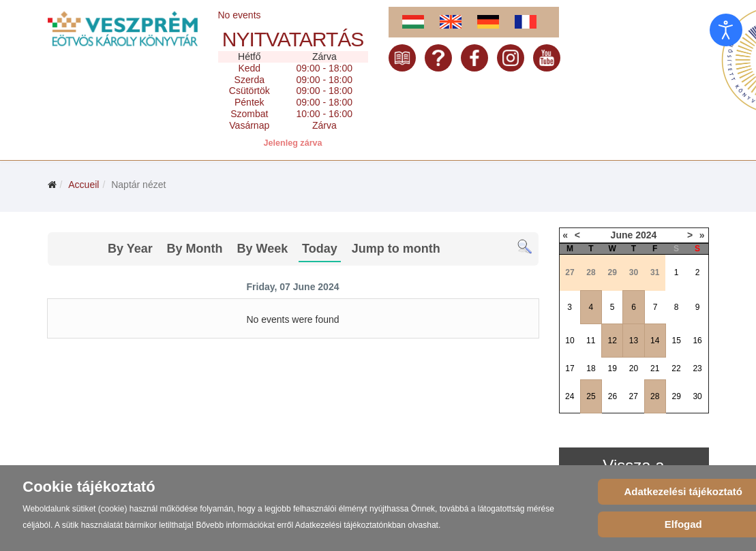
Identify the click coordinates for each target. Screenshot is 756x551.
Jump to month (396, 249)
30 (697, 396)
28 (655, 396)
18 (591, 368)
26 (613, 396)
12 (613, 341)
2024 (646, 235)
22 (676, 368)
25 (591, 396)
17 (570, 368)
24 (570, 396)
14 (655, 341)
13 (634, 341)
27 (634, 396)
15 (677, 341)
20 (634, 368)
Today (320, 249)
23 (697, 368)
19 (613, 368)
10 (570, 341)
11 (591, 341)
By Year (130, 249)
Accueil (84, 185)
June (622, 235)
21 (655, 368)
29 (677, 396)
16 (697, 341)
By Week (262, 249)
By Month (195, 249)
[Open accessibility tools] (726, 30)
